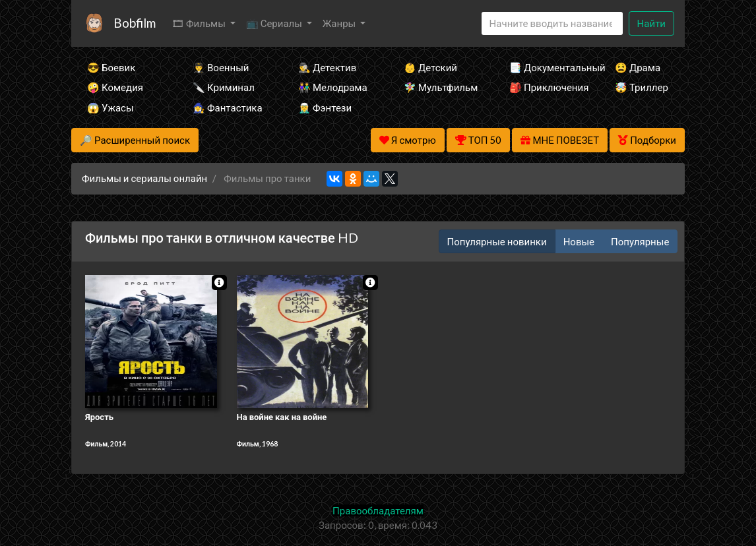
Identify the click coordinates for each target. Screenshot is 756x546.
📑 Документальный (544, 67)
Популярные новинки (497, 241)
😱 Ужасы (110, 107)
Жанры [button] (340, 23)
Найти (651, 23)
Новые (579, 241)
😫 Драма (638, 67)
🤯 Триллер (642, 87)
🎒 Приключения (544, 87)
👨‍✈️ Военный (221, 67)
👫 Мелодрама (333, 87)
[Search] (552, 23)
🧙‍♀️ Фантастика (228, 107)
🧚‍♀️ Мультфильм (439, 87)
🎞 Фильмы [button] (200, 23)
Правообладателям (378, 510)
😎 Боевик (111, 67)
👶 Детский (430, 67)
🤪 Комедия (115, 87)
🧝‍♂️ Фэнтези (325, 107)
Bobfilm (135, 23)
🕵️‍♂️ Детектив (327, 67)
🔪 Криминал (224, 87)
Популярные (640, 241)
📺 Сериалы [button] (275, 23)
